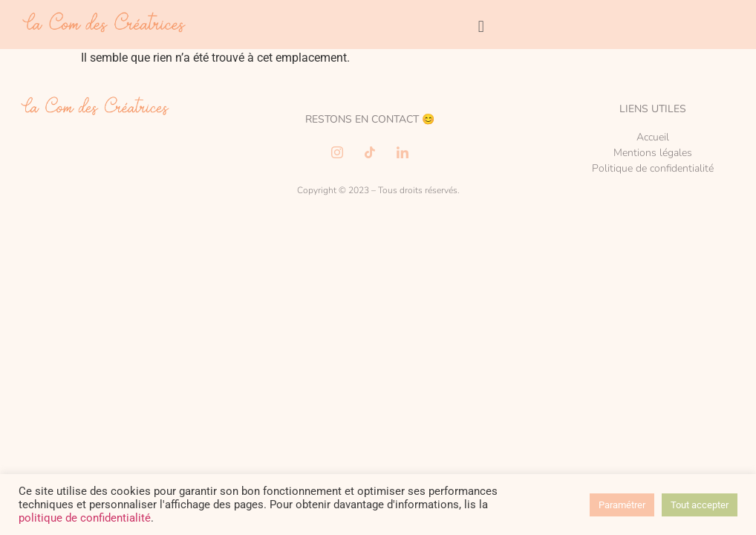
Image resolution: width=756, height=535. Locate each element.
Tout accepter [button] (700, 505)
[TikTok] (370, 152)
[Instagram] (337, 152)
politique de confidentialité (85, 518)
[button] (481, 26)
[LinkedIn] (403, 152)
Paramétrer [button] (622, 505)
